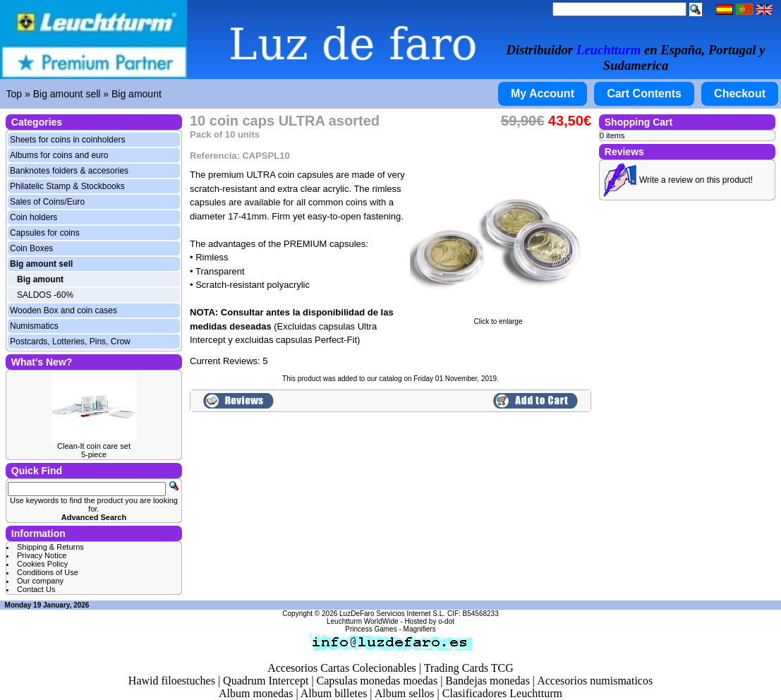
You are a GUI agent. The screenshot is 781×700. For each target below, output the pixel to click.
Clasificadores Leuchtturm (502, 693)
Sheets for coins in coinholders (67, 140)
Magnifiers (420, 629)
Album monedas (256, 693)
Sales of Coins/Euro (47, 202)
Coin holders (34, 217)
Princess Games (371, 629)
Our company (40, 581)
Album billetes (334, 693)
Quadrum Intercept (266, 681)
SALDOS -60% (45, 295)
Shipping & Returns (50, 547)
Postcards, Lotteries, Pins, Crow (70, 342)
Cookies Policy (42, 564)
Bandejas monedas (488, 681)
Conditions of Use (48, 572)
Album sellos (405, 693)
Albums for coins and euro (59, 155)
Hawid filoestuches (172, 681)
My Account (543, 93)
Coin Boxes (31, 248)
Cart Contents (644, 93)
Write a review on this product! (696, 180)
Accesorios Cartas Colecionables (342, 668)
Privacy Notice (42, 555)
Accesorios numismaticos (595, 681)
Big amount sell (67, 94)
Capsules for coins (45, 233)
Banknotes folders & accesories (69, 171)
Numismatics (34, 326)
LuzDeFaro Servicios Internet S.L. (392, 614)
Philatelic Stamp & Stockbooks (67, 186)
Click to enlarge (498, 318)
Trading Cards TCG (469, 668)
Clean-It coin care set (94, 446)
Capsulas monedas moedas (377, 681)
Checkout (740, 93)
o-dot (446, 621)
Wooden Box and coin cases (63, 310)
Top (14, 94)
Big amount (137, 94)
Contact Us (36, 589)
